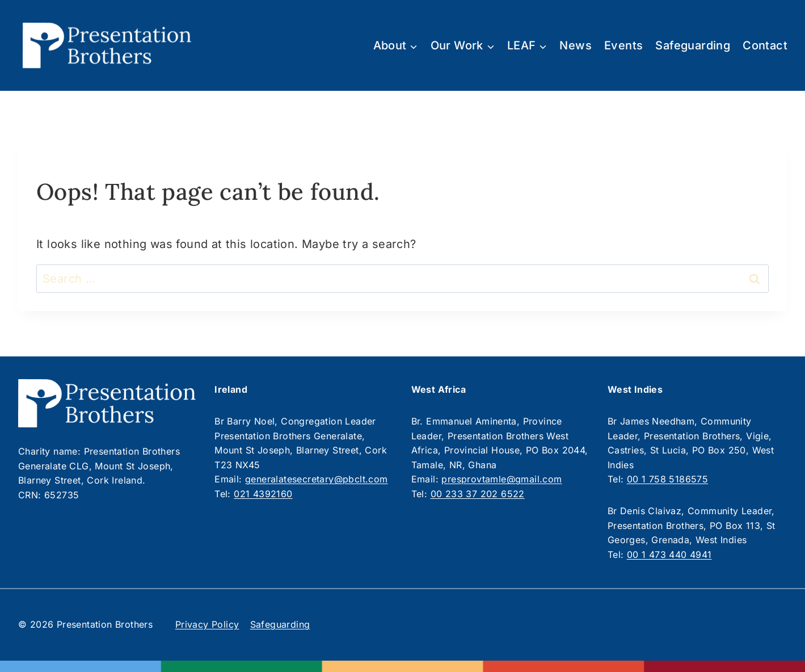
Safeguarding (693, 45)
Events (623, 45)
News (576, 45)
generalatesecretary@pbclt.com (317, 479)
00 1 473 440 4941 (669, 555)
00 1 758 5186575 (667, 479)
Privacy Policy (207, 624)
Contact (765, 45)
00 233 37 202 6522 (478, 494)
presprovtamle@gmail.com (501, 479)
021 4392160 (263, 494)
